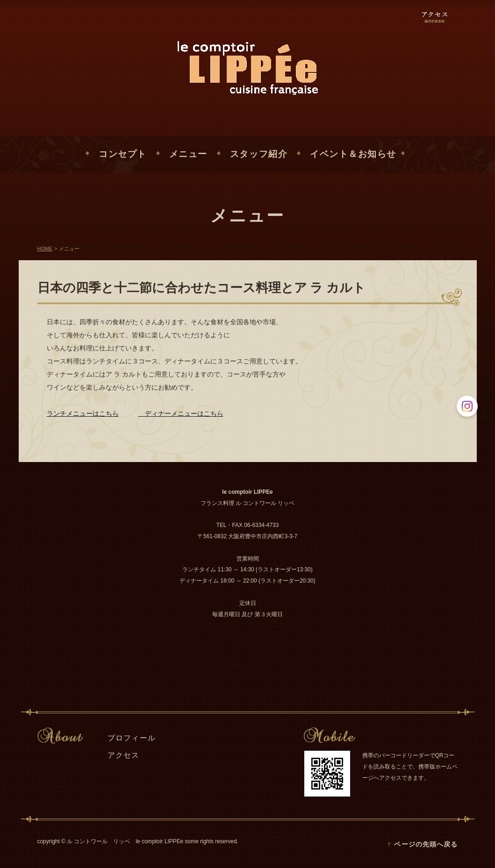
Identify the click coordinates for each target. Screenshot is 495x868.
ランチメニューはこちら (83, 413)
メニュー (188, 154)
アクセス (124, 755)
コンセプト (123, 154)
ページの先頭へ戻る (426, 844)
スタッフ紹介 (259, 154)
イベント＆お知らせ (353, 154)
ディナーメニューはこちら (181, 413)
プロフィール (132, 738)
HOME (45, 249)
